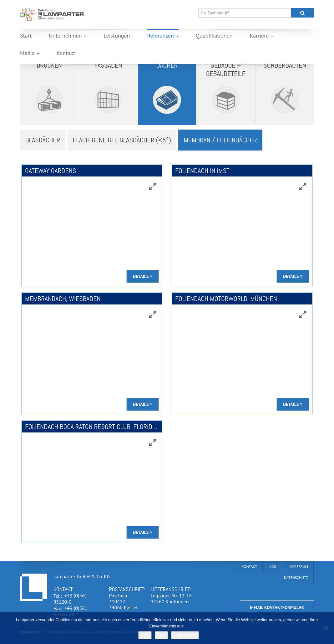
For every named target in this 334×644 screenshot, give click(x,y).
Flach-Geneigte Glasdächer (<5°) (122, 140)
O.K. (145, 635)
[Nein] (326, 628)
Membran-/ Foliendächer (220, 140)
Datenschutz (185, 635)
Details (143, 276)
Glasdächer (43, 140)
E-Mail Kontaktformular (277, 607)
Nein (162, 635)
